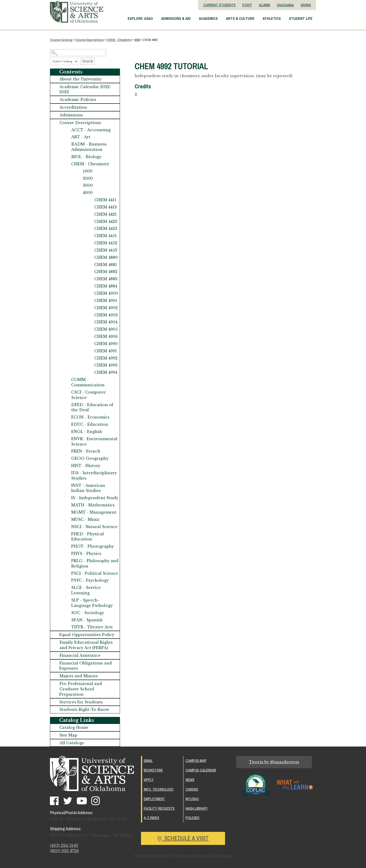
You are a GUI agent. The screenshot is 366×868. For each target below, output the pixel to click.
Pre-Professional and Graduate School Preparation (81, 689)
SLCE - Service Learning (86, 590)
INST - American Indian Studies (88, 488)
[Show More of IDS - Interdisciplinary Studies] (67, 473)
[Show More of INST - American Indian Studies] (67, 486)
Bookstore (153, 770)
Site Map (68, 735)
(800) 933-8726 (64, 851)
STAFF (247, 5)
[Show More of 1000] (78, 171)
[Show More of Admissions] (55, 115)
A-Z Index (151, 818)
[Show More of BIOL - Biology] (67, 157)
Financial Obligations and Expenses (86, 666)
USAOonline (285, 5)
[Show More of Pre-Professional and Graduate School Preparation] (55, 684)
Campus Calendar (201, 770)
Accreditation (73, 107)
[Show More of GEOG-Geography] (67, 458)
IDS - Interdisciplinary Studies (94, 475)
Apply (149, 780)
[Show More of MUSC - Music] (67, 520)
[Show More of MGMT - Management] (67, 512)
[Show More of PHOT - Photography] (67, 546)
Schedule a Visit (183, 838)
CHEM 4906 (106, 336)
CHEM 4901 (106, 301)
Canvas (192, 789)
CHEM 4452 (106, 243)
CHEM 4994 (106, 372)
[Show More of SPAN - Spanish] (67, 620)
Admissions (71, 115)
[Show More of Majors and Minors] (55, 676)
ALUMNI (264, 5)
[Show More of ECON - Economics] (67, 417)
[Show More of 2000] (78, 178)
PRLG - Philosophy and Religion (95, 563)
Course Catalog (61, 40)
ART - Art (81, 137)
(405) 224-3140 (64, 845)
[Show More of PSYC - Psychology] (67, 580)
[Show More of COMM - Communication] (67, 380)
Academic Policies (78, 100)
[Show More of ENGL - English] (67, 432)
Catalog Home (74, 727)
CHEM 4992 (106, 358)
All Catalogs (72, 743)
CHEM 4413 (106, 207)
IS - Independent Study (95, 498)
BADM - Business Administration (89, 147)
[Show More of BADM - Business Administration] (67, 144)
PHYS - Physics (86, 553)
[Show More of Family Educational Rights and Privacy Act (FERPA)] (55, 642)
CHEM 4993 (106, 365)
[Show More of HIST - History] (67, 466)
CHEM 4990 (106, 344)
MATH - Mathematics (93, 505)
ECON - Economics (90, 417)
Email (148, 761)
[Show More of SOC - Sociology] (67, 613)
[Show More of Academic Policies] (55, 100)
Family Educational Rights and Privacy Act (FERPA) (86, 645)
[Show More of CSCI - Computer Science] (67, 392)
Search (88, 61)
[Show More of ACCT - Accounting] (67, 130)
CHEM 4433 (106, 228)
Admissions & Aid (176, 18)
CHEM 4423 (106, 221)
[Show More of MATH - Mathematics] (67, 505)
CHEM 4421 (106, 214)
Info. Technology (159, 789)
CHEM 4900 (106, 293)
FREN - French (86, 451)
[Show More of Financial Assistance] (55, 655)
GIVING (306, 5)
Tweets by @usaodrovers (274, 762)
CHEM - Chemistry (119, 40)
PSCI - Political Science (95, 573)
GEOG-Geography (90, 458)
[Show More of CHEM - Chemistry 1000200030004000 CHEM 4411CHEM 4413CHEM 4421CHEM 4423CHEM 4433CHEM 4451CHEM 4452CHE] (67, 164)
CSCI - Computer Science (89, 395)
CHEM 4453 (106, 250)
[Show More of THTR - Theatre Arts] (67, 627)
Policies (192, 818)
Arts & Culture (240, 18)
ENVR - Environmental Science (94, 441)
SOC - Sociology (88, 613)
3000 (88, 185)
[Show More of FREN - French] (67, 451)
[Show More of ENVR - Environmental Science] (67, 439)
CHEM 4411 (105, 200)
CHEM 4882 (106, 272)
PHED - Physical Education (88, 537)
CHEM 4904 (106, 322)
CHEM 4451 (106, 236)
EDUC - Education (90, 424)
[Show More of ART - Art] (67, 137)
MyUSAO (192, 799)
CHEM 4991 (106, 351)
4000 (137, 40)
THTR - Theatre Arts (92, 627)
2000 (88, 178)
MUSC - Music (86, 519)
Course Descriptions (89, 40)
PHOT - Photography (93, 546)
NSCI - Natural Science (94, 527)
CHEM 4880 (106, 257)
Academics (208, 18)
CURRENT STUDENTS (219, 5)
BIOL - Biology (86, 157)
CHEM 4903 (106, 315)
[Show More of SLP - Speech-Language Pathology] (67, 600)
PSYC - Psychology (90, 580)
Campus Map (196, 761)
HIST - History (86, 466)
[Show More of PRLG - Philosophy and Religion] (67, 561)
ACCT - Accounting (91, 130)
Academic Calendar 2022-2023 (85, 89)
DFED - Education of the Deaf (92, 407)
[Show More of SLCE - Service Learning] (67, 588)
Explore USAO (140, 18)
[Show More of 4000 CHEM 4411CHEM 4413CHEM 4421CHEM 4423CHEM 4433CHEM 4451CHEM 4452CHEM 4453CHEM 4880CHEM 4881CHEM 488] (78, 193)
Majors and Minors (79, 676)
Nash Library (197, 808)
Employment (154, 799)
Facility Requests (159, 808)
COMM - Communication (88, 382)
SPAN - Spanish (87, 620)
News (190, 780)
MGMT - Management (94, 512)
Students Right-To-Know (84, 709)
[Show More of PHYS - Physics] (67, 554)
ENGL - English (87, 432)
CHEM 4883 (106, 279)
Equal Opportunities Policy (87, 635)
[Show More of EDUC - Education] (67, 424)
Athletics (272, 18)
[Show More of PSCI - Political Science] (67, 573)
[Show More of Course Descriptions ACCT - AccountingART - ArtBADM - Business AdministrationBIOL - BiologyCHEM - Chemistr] (55, 123)
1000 (88, 171)
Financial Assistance (80, 655)
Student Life (301, 18)
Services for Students (81, 702)
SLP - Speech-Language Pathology (92, 603)
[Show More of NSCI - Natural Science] (67, 527)
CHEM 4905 (106, 329)
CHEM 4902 (106, 308)
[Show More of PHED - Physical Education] (67, 534)
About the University (80, 79)
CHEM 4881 (106, 265)
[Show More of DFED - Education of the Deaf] (67, 405)
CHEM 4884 (106, 286)
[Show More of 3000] (78, 185)
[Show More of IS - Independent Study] (67, 498)
